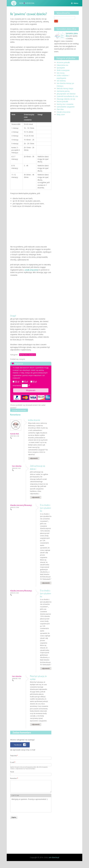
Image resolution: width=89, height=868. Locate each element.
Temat (12, 772)
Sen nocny (61, 73)
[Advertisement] (31, 80)
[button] (20, 745)
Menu (75, 3)
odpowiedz (34, 458)
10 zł (35, 382)
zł (29, 385)
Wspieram (31, 390)
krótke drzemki (34, 420)
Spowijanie (61, 68)
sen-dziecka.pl (54, 857)
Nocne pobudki (62, 101)
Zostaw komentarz (19, 410)
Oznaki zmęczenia (63, 112)
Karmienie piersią (63, 91)
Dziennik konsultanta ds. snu (67, 96)
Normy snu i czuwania (28, 355)
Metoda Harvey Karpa (65, 88)
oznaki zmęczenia (31, 270)
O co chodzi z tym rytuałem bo (46, 508)
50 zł (17, 382)
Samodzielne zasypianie (66, 107)
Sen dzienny (61, 81)
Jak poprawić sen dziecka (66, 94)
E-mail (13, 762)
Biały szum (61, 114)
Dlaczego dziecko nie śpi (66, 99)
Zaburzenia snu (62, 65)
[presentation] (29, 807)
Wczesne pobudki (63, 62)
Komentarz (14, 778)
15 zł (26, 382)
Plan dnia (60, 109)
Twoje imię (14, 755)
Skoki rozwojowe (63, 70)
